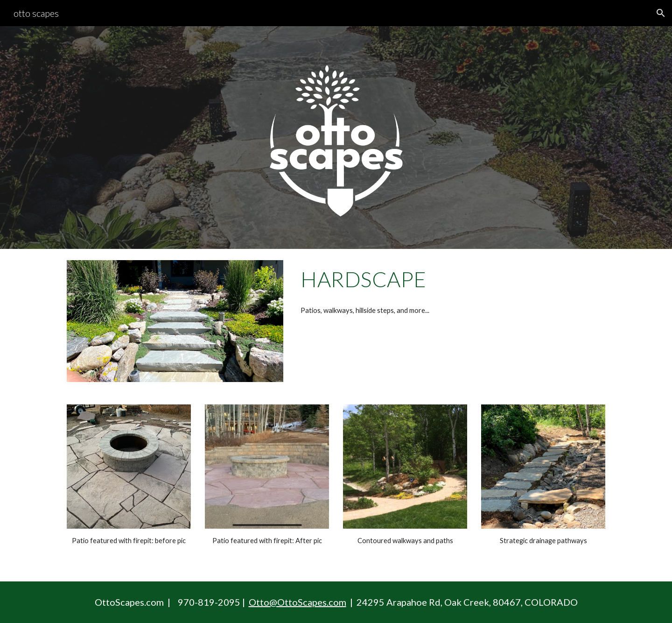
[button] (661, 13)
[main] (451, 279)
